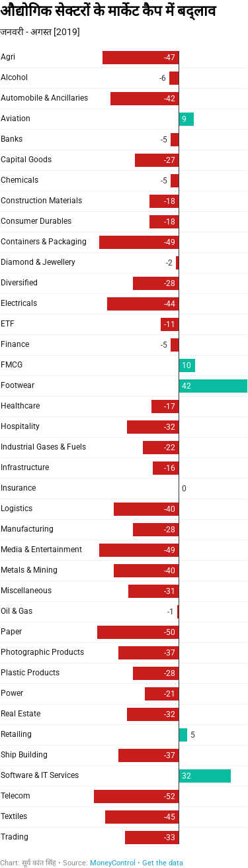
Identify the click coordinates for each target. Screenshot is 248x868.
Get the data (163, 863)
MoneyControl (113, 863)
